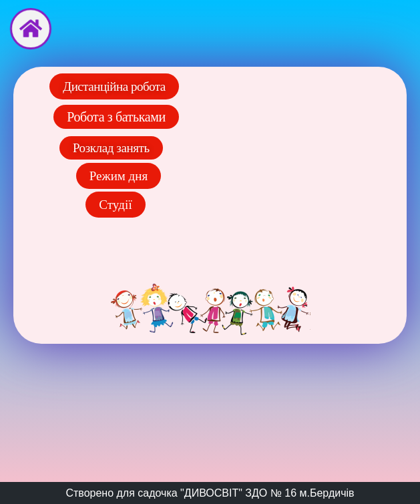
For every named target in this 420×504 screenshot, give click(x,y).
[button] (116, 205)
